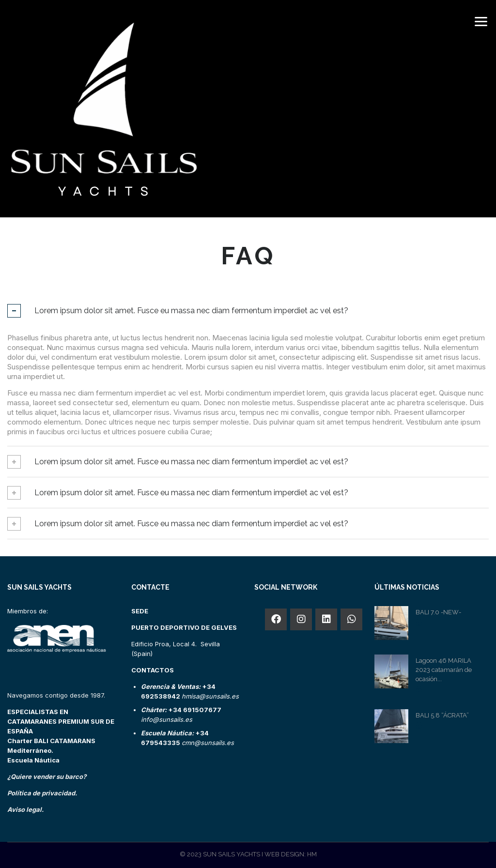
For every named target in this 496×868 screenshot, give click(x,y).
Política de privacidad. (42, 793)
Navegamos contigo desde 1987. (56, 695)
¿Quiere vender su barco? (47, 777)
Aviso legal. (25, 809)
